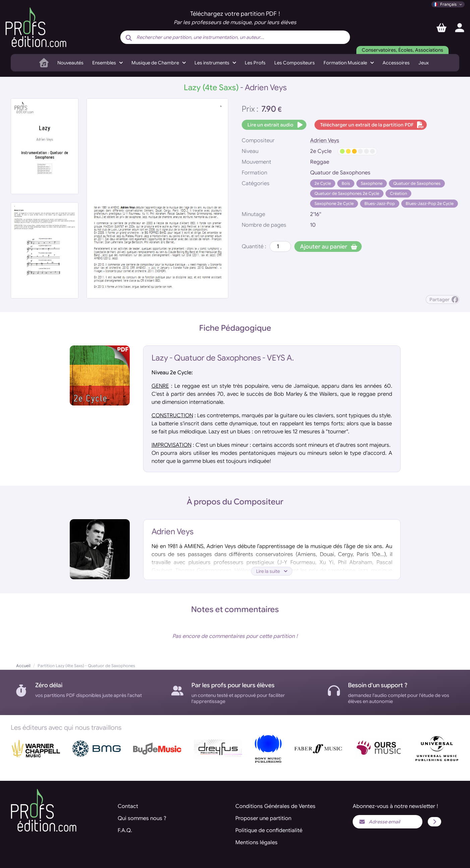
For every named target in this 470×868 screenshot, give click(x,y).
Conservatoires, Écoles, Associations (402, 50)
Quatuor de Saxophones (417, 183)
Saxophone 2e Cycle (334, 203)
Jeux (424, 63)
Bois (346, 183)
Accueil (23, 666)
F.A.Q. (125, 830)
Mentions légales (256, 843)
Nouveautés (70, 63)
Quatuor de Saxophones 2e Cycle (347, 193)
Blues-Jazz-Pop (380, 203)
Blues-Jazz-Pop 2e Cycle (430, 203)
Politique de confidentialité (269, 830)
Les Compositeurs (295, 63)
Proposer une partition (263, 818)
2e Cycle (323, 183)
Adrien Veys (325, 141)
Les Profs (255, 63)
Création (398, 193)
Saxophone (372, 183)
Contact (128, 806)
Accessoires (396, 63)
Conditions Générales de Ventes (275, 806)
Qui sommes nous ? (142, 818)
